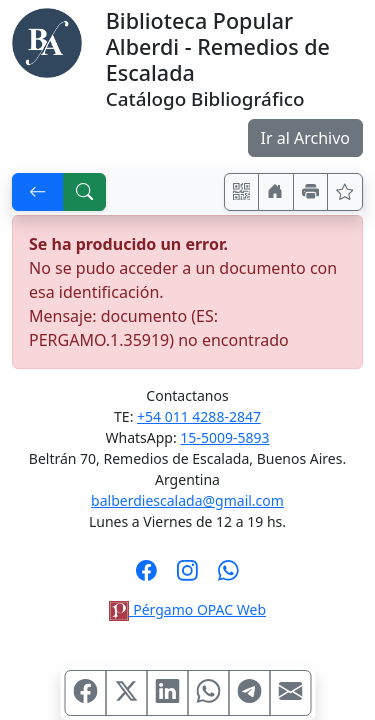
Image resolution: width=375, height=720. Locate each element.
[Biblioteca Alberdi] (47, 41)
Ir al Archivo (305, 138)
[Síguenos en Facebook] (146, 577)
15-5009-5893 (224, 437)
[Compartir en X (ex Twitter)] (126, 693)
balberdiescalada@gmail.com (187, 500)
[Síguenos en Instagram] (187, 577)
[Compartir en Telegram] (249, 693)
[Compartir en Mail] (290, 693)
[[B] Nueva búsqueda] (85, 192)
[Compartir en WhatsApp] (208, 693)
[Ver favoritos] (345, 192)
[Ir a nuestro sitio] (276, 192)
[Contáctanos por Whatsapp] (228, 577)
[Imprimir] (311, 192)
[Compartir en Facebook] (85, 693)
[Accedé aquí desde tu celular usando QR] (242, 192)
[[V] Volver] (38, 192)
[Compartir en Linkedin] (167, 693)
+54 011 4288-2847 (199, 416)
